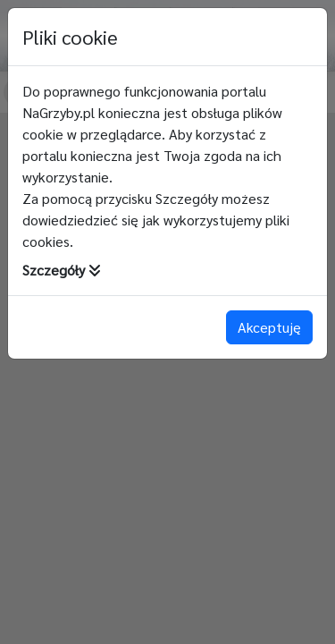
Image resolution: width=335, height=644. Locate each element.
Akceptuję (269, 327)
